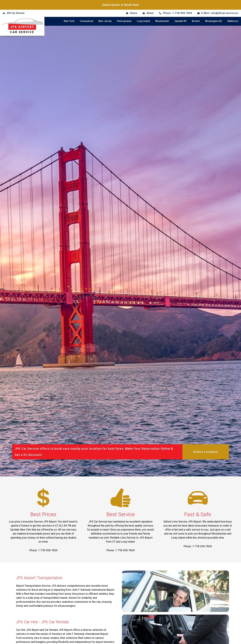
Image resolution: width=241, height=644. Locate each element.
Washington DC (214, 21)
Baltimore (233, 21)
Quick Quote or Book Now (121, 5)
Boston (196, 21)
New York (69, 21)
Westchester (162, 21)
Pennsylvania (124, 21)
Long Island (143, 21)
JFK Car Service (15, 13)
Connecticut (86, 21)
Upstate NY (181, 21)
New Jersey (105, 21)
